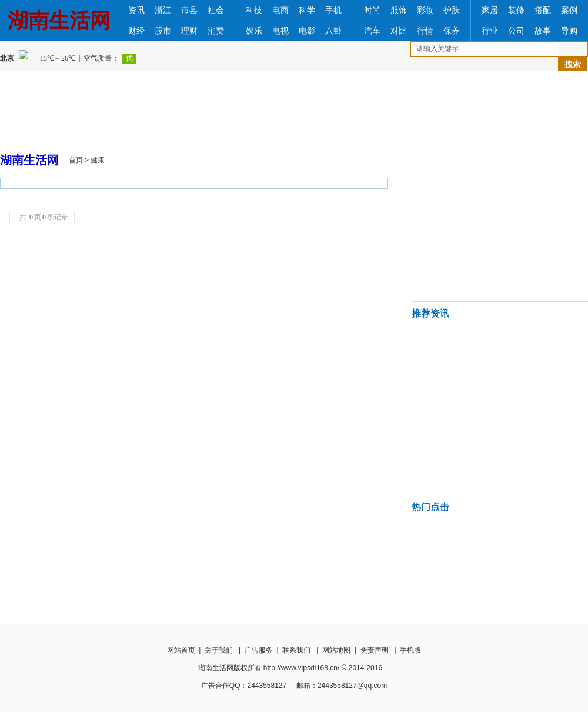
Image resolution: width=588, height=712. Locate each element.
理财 (189, 31)
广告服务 (259, 650)
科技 (254, 10)
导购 (569, 31)
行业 (490, 31)
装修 (516, 10)
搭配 (543, 10)
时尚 (372, 10)
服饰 (399, 10)
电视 (280, 31)
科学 (307, 10)
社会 (216, 10)
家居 (490, 10)
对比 (399, 31)
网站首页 (181, 650)
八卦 (333, 31)
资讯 (136, 10)
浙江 (163, 10)
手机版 (410, 650)
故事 (543, 31)
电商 (280, 10)
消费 (216, 31)
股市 (163, 31)
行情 (425, 31)
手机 (333, 10)
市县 (189, 10)
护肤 (452, 10)
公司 (516, 31)
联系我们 (296, 650)
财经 (136, 31)
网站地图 (336, 650)
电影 (307, 31)
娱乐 (254, 31)
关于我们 (219, 650)
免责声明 (375, 650)
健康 (98, 160)
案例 (569, 10)
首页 (76, 160)
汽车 (372, 31)
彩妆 (425, 10)
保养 (452, 31)
